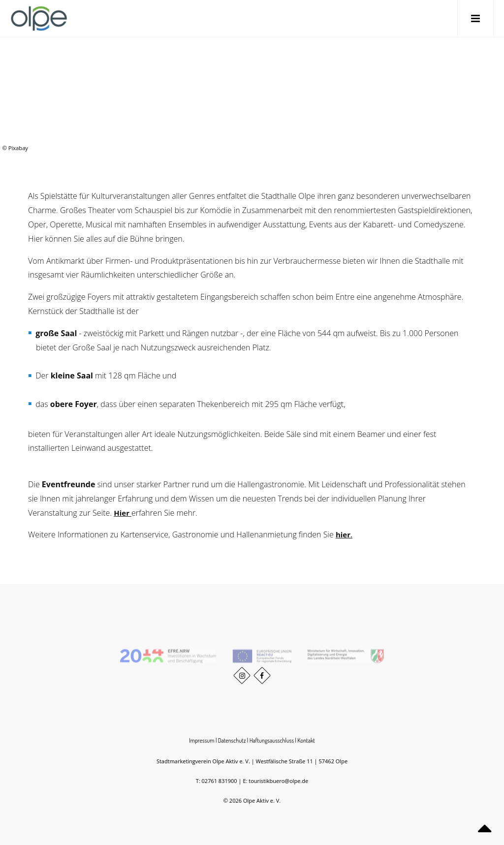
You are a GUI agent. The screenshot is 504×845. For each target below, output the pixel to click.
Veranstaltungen (441, 88)
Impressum (202, 740)
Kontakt (306, 740)
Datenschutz (232, 740)
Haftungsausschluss (272, 740)
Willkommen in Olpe (399, 88)
